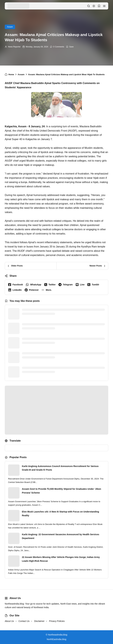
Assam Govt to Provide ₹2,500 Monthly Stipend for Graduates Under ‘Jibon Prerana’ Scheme (61, 491)
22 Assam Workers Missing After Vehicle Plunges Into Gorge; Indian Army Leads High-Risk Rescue (61, 559)
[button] (104, 6)
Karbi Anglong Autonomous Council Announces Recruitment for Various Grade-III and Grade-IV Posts (60, 468)
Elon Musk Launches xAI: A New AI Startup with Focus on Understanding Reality (60, 514)
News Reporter (14, 47)
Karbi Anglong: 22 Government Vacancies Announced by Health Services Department (61, 536)
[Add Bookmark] (70, 47)
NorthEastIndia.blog (57, 639)
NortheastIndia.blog (58, 635)
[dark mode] (94, 6)
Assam (10, 27)
